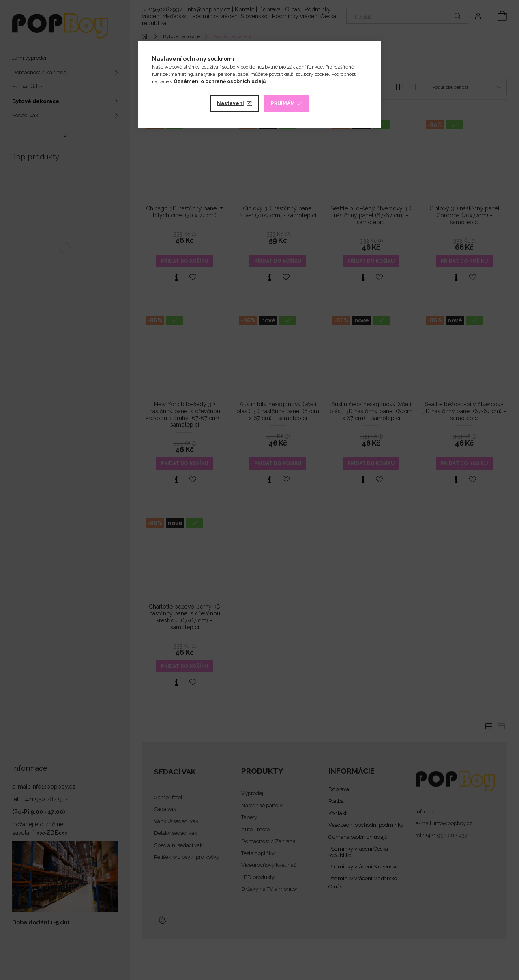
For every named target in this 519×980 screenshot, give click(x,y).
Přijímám (283, 103)
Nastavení (230, 103)
